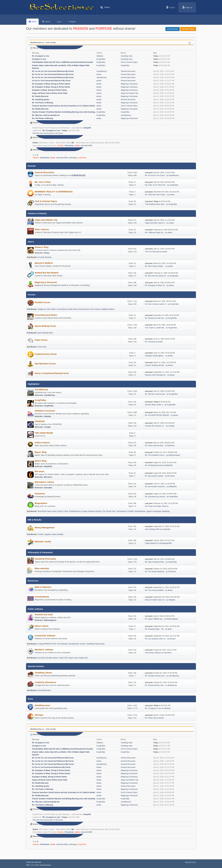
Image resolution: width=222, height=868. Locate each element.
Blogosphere (41, 503)
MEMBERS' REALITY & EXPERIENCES (54, 192)
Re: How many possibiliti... (155, 590)
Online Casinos (42, 443)
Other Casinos (42, 229)
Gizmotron (40, 494)
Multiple (61, 534)
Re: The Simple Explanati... (155, 572)
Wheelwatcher (140, 511)
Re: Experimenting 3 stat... (155, 685)
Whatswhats (69, 146)
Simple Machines (45, 865)
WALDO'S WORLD (44, 263)
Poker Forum (41, 340)
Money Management (45, 528)
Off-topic (39, 715)
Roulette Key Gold (44, 615)
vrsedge (47, 427)
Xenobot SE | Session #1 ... (155, 426)
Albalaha (100, 56)
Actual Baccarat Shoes (46, 315)
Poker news (42, 347)
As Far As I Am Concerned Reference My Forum (51, 81)
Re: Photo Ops (151, 718)
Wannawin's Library (44, 482)
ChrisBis (131, 511)
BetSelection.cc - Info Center (43, 43)
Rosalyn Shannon (162, 506)
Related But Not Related (47, 273)
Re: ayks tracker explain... (155, 476)
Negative (48, 534)
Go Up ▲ (193, 862)
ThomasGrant (121, 511)
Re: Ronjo (149, 506)
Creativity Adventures (45, 682)
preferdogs (73, 158)
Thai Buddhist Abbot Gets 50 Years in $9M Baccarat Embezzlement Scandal (62, 62)
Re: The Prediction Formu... (155, 455)
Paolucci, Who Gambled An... (156, 375)
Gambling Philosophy (45, 559)
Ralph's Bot (83, 658)
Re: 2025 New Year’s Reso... (156, 195)
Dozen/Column (84, 309)
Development (74, 644)
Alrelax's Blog (42, 247)
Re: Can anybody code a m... (156, 639)
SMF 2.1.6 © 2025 (32, 865)
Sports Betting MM (152, 529)
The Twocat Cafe (109, 511)
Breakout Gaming (95, 511)
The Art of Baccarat (152, 252)
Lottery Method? (151, 543)
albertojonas (172, 685)
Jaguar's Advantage (154, 511)
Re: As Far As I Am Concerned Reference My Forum (53, 71)
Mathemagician (50, 620)
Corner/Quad (61, 309)
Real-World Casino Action (47, 511)
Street (53, 309)
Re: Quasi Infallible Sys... (154, 619)
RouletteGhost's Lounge (78, 511)
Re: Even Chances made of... (156, 304)
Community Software (45, 636)
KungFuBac (101, 59)
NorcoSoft (41, 658)
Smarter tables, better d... (155, 405)
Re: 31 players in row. (41, 56)
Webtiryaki (38, 862)
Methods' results (43, 542)
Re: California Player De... (155, 233)
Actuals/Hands (42, 597)
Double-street (72, 309)
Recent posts (37, 48)
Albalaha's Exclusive (45, 411)
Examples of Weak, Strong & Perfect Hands (49, 90)
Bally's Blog (41, 461)
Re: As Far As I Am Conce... (156, 175)
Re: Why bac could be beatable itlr (46, 115)
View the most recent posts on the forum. (48, 133)
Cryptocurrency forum (46, 354)
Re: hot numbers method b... (156, 487)
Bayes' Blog (41, 452)
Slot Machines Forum (45, 364)
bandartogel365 (166, 543)
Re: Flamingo (150, 342)
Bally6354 (48, 466)
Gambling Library (43, 673)
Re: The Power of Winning (42, 103)
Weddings (166, 511)
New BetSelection (44, 690)
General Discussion (128, 71)
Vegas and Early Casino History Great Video (50, 93)
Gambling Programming (95, 644)
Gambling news (127, 56)
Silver (170, 629)
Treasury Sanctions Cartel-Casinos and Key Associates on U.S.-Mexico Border (64, 106)
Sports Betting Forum (45, 326)
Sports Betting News (45, 333)
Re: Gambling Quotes (41, 100)
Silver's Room (42, 626)
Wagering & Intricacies (129, 84)
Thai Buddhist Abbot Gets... (155, 204)
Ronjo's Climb (63, 511)
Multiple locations (108, 309)
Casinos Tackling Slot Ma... (155, 365)
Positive (40, 534)
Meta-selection (42, 568)
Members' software (44, 650)
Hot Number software (153, 653)
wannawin (48, 488)
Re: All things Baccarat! (154, 465)
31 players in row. (39, 59)
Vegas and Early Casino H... (156, 223)
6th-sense (40, 471)
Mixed (54, 534)
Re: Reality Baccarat (40, 96)
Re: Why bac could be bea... (156, 394)
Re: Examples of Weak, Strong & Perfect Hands (51, 84)
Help (187, 862)
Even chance (95, 309)
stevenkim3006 (86, 146)
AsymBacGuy (102, 71)
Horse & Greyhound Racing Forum (52, 373)
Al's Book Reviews (44, 257)
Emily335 (87, 128)
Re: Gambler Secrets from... (156, 676)
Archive (83, 644)
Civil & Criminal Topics (129, 62)
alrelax (99, 74)
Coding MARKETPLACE (47, 644)
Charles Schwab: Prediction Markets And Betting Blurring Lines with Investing (64, 112)
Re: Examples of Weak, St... (156, 285)
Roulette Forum (42, 302)
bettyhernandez (174, 455)
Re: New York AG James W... (156, 276)
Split (48, 309)
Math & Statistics (43, 587)
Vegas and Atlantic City (129, 93)
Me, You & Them (43, 182)
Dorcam (173, 639)
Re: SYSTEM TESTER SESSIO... (158, 415)
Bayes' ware (73, 658)
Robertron (171, 446)
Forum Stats (37, 123)
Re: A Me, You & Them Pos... (156, 185)
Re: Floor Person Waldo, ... (155, 266)
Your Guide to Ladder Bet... (155, 328)
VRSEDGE (40, 421)
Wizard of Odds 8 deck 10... (155, 600)
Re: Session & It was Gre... (155, 318)
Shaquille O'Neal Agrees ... (155, 356)
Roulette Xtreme (52, 658)
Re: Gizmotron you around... (156, 497)
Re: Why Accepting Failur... (155, 562)
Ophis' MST (64, 658)
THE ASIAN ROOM (44, 433)
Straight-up (42, 309)
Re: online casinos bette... (155, 446)
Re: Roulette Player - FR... (155, 629)
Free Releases (62, 644)
